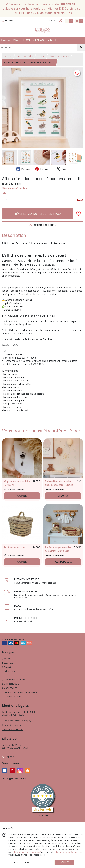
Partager (23, 169)
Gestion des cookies (11, 725)
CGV (5, 676)
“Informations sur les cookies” (27, 852)
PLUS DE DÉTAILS (63, 562)
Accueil (8, 56)
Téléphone (8, 757)
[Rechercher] (81, 47)
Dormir (41, 56)
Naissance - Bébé (25, 56)
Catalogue (8, 663)
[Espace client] (61, 21)
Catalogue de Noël (11, 696)
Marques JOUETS (10, 684)
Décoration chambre (59, 56)
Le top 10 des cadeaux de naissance (19, 692)
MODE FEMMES (9, 688)
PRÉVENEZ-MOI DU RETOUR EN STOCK (37, 214)
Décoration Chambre (15, 188)
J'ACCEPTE (64, 862)
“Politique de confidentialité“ (68, 852)
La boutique (8, 671)
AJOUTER (22, 496)
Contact (53, 21)
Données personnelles (12, 730)
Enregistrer (43, 169)
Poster (63, 169)
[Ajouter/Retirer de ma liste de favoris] (79, 214)
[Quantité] (8, 200)
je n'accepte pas (21, 862)
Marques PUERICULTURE (14, 680)
